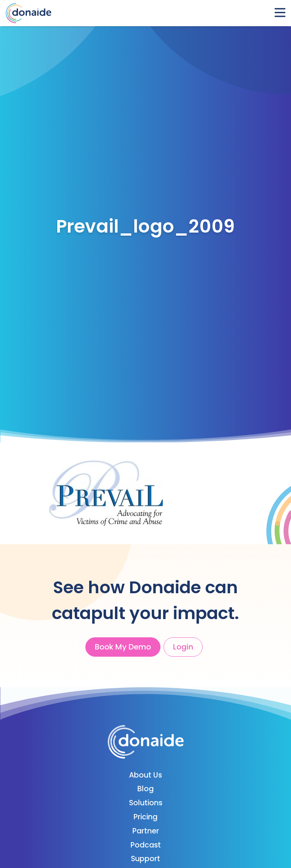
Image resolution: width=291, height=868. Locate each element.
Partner (146, 831)
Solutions (146, 803)
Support (145, 859)
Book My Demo (123, 647)
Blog (145, 789)
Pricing (145, 817)
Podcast (146, 845)
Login (183, 647)
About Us (145, 775)
